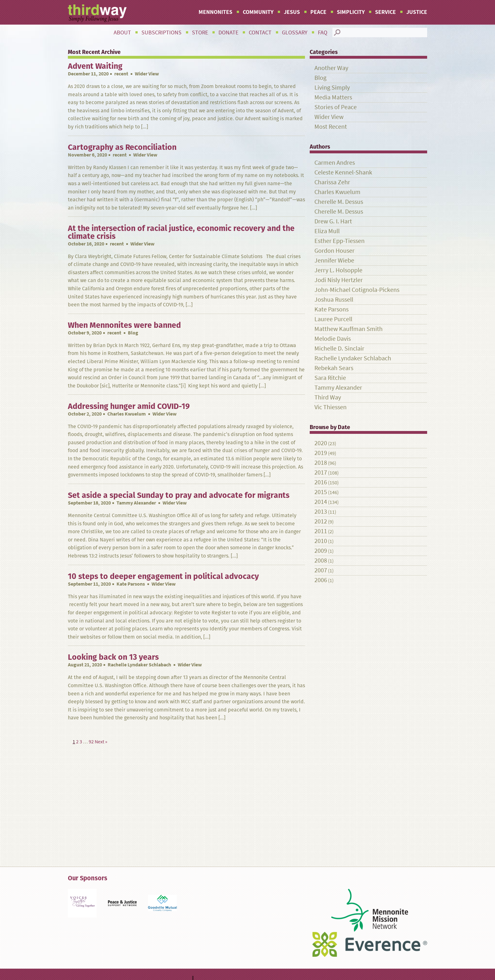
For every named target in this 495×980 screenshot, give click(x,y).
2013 (321, 512)
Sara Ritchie (330, 378)
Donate (228, 32)
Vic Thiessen (331, 407)
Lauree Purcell (333, 319)
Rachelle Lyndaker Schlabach (139, 665)
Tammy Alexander (136, 503)
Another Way (331, 68)
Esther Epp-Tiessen (340, 241)
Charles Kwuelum (127, 414)
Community (258, 12)
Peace (318, 12)
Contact (260, 32)
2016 (321, 482)
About (122, 32)
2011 (321, 531)
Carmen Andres (335, 163)
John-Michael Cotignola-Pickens (357, 290)
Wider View (329, 117)
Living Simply (332, 88)
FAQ (323, 32)
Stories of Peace (336, 107)
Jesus (292, 12)
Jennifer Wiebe (334, 260)
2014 (321, 502)
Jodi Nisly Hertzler (339, 280)
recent (121, 74)
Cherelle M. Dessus (339, 202)
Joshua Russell (334, 300)
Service (385, 12)
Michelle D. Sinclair (339, 348)
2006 (321, 580)
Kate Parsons (131, 584)
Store (200, 32)
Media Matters (333, 97)
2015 (321, 492)
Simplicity (351, 12)
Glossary (295, 32)
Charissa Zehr (332, 182)
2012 (321, 521)
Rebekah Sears (334, 368)
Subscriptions (161, 32)
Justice (417, 12)
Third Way (328, 397)
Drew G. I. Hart (333, 221)
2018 (321, 463)
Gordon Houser (334, 251)
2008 (321, 561)
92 (91, 742)
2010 (321, 541)
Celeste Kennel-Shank (343, 172)
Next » (101, 742)
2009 (321, 551)
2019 (321, 453)
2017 (321, 472)
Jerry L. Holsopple (338, 270)
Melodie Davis (333, 339)
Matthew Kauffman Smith (349, 329)
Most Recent (331, 127)
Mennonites (215, 12)
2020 (321, 443)
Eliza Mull (327, 231)
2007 (321, 570)
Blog (320, 78)
